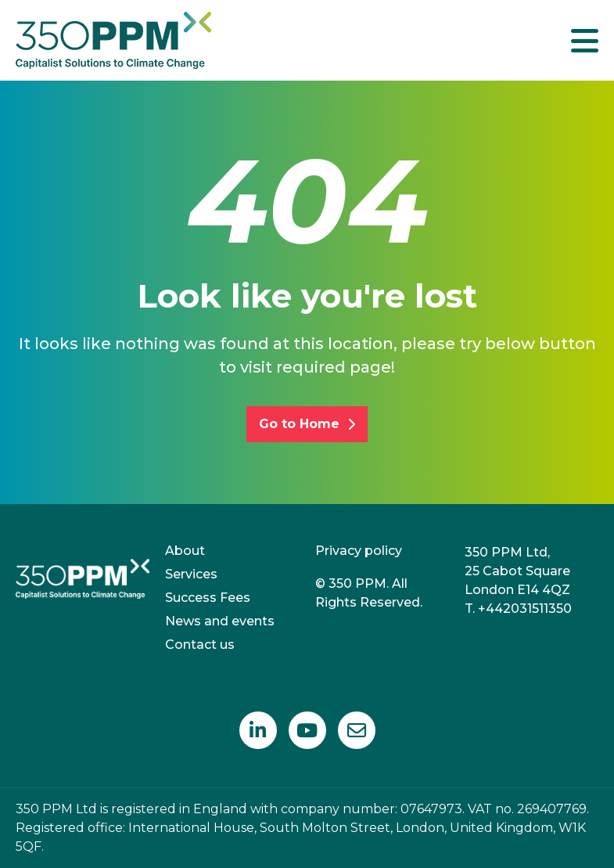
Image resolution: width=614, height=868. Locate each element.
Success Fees (208, 598)
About (185, 551)
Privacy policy (359, 551)
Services (191, 574)
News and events (220, 621)
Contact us (200, 645)
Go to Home (307, 424)
